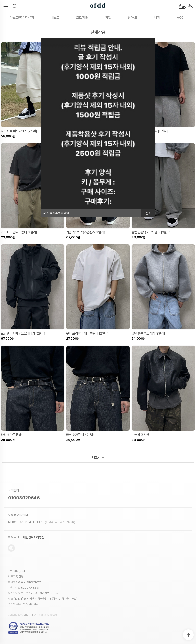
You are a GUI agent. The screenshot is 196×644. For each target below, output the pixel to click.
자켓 (108, 17)
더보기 (96, 457)
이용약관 (14, 537)
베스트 (55, 17)
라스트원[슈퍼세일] (22, 17)
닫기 (148, 213)
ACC (180, 17)
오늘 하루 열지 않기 (56, 213)
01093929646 (24, 498)
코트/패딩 (82, 17)
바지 (157, 17)
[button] (15, 6)
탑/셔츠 (133, 17)
